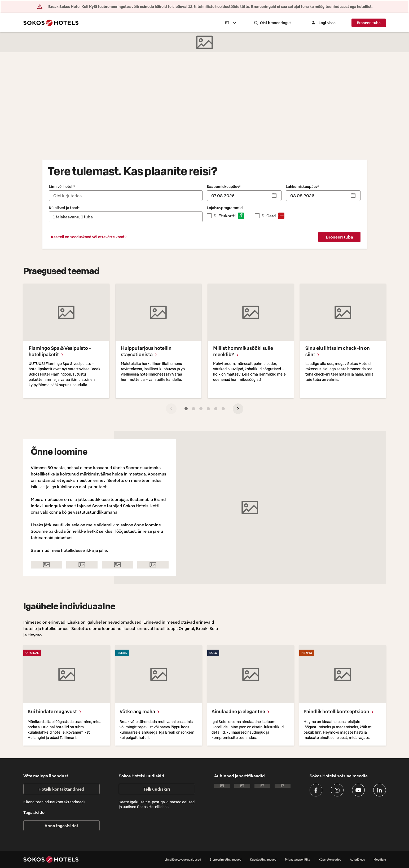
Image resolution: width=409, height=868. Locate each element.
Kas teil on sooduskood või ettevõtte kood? (89, 237)
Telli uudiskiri (157, 789)
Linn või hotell (62, 187)
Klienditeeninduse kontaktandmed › (54, 802)
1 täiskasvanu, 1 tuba (73, 217)
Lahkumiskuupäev (302, 187)
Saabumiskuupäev (224, 187)
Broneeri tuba (369, 23)
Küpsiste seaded (330, 860)
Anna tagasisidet (61, 826)
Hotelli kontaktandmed (61, 789)
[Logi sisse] (327, 23)
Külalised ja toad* (64, 208)
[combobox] (238, 23)
